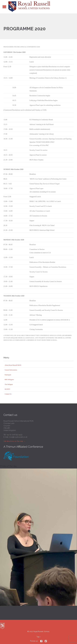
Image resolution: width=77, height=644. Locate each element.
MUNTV (7, 389)
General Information (11, 370)
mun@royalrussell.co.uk (18, 437)
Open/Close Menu (4, 7)
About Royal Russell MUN (13, 365)
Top (38, 637)
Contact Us (8, 394)
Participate (8, 375)
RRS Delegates (9, 380)
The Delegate (9, 384)
